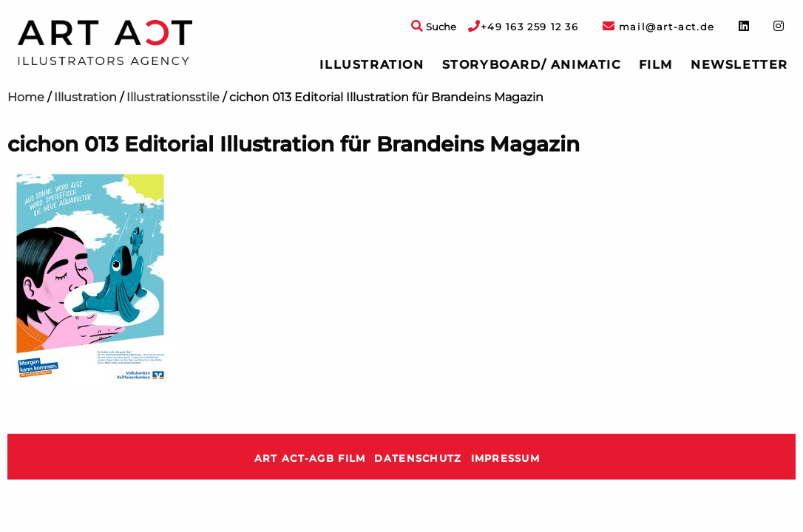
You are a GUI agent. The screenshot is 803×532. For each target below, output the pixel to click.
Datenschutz (418, 458)
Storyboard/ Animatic (532, 65)
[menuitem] (372, 65)
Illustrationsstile (173, 97)
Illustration (372, 65)
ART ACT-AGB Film (310, 458)
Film (656, 65)
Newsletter (739, 65)
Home (26, 97)
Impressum (506, 458)
